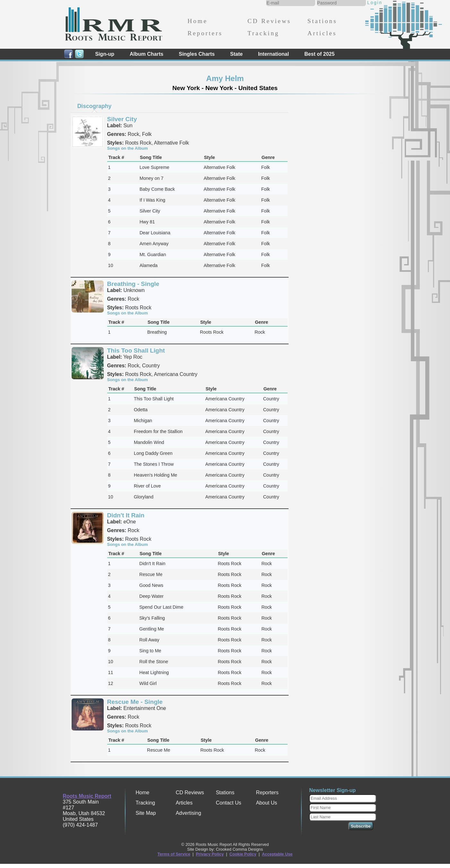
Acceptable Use (277, 854)
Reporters (205, 33)
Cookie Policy (243, 854)
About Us (266, 803)
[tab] (94, 106)
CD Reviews (269, 21)
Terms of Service (174, 854)
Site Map (146, 813)
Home (197, 21)
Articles (322, 33)
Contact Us (228, 803)
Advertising (188, 813)
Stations (322, 21)
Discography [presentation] (95, 106)
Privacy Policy (210, 854)
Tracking (263, 33)
